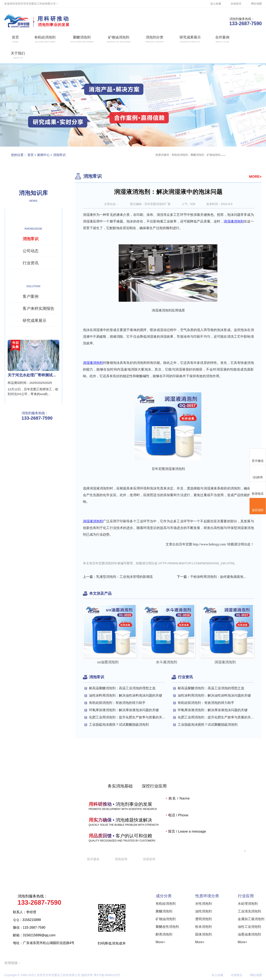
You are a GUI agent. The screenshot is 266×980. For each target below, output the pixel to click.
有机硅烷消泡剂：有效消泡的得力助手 (117, 703)
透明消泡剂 (203, 919)
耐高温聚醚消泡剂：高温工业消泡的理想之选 (122, 688)
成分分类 (164, 896)
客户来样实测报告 (38, 308)
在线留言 (236, 4)
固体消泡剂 (203, 934)
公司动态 (31, 251)
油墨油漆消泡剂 (249, 934)
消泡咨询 (121, 859)
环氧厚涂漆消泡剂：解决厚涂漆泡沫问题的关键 (124, 710)
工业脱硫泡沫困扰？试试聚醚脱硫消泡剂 (119, 725)
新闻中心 (43, 155)
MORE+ (256, 177)
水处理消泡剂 (248, 904)
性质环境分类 (207, 896)
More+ (160, 942)
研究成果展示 (34, 321)
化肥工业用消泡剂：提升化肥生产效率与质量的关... (127, 717)
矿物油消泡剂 (166, 919)
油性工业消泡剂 (249, 927)
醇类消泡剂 (164, 934)
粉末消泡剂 (203, 927)
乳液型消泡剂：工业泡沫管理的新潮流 (124, 577)
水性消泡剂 (203, 904)
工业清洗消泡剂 (249, 911)
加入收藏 (216, 4)
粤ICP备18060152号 (107, 975)
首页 (31, 155)
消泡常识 (59, 155)
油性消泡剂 (203, 911)
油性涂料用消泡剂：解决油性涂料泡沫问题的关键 (126, 695)
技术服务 (93, 859)
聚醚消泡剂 (164, 911)
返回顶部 (258, 506)
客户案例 (31, 296)
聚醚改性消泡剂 (167, 927)
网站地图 (256, 4)
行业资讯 (31, 263)
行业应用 (246, 896)
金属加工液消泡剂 (251, 919)
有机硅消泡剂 (166, 904)
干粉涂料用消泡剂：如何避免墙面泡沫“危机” (219, 577)
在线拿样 (149, 859)
